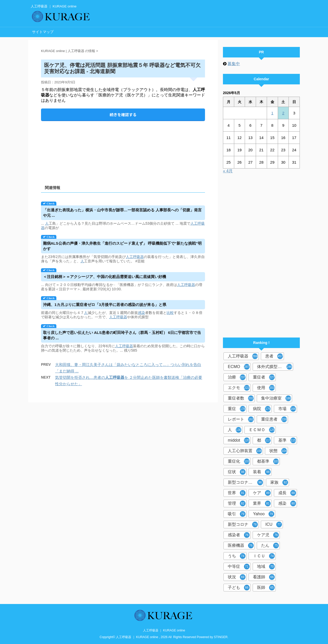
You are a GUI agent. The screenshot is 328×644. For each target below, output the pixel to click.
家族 (279, 482)
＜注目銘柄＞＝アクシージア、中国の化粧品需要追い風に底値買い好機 (105, 277)
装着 (262, 472)
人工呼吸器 (135, 257)
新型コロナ (243, 524)
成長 (287, 493)
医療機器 (241, 546)
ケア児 (268, 535)
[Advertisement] (123, 149)
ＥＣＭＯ (262, 430)
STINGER (221, 637)
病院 (262, 409)
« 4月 (228, 171)
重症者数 (241, 398)
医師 (266, 588)
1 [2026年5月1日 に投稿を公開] (272, 113)
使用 (266, 388)
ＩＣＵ (264, 556)
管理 (237, 503)
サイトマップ (43, 32)
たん (270, 546)
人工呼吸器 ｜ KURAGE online (164, 630)
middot (239, 440)
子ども (239, 588)
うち (237, 556)
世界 (237, 493)
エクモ (239, 388)
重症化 (239, 461)
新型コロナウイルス (246, 482)
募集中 (234, 64)
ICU (274, 524)
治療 (237, 377)
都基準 (268, 461)
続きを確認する (123, 115)
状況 (237, 577)
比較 (170, 313)
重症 (237, 409)
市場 (287, 409)
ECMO (239, 367)
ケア (262, 493)
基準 (287, 440)
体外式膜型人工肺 (275, 367)
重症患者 (274, 419)
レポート (241, 419)
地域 (266, 567)
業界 (262, 503)
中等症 (239, 567)
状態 (278, 451)
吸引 (237, 514)
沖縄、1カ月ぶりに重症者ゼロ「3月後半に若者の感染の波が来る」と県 (105, 305)
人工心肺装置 (245, 451)
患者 (274, 356)
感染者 (239, 535)
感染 (141, 313)
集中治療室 (276, 398)
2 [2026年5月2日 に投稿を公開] (283, 113)
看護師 (264, 577)
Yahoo (263, 514)
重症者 (264, 377)
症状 (237, 472)
